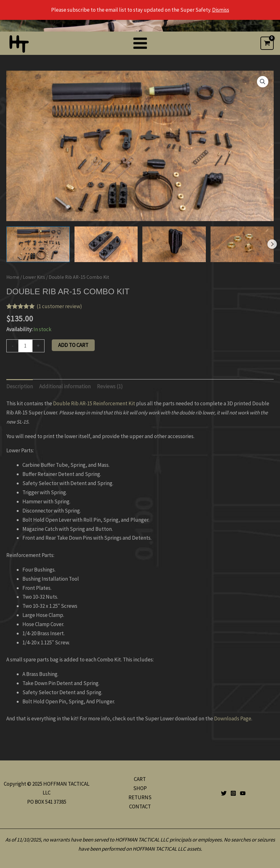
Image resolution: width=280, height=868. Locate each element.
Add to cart (73, 345)
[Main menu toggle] (140, 43)
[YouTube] (243, 793)
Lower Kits (34, 277)
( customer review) (59, 306)
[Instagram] (233, 793)
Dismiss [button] (221, 10)
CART (140, 779)
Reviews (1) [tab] (110, 386)
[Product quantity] (25, 346)
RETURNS (140, 797)
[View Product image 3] (174, 244)
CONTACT (140, 806)
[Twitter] (224, 793)
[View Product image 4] (242, 244)
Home (13, 277)
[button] (263, 82)
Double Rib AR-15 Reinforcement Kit (94, 403)
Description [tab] (20, 386)
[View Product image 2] (106, 244)
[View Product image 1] (38, 244)
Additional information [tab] (65, 386)
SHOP (140, 788)
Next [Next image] (272, 244)
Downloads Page (233, 718)
